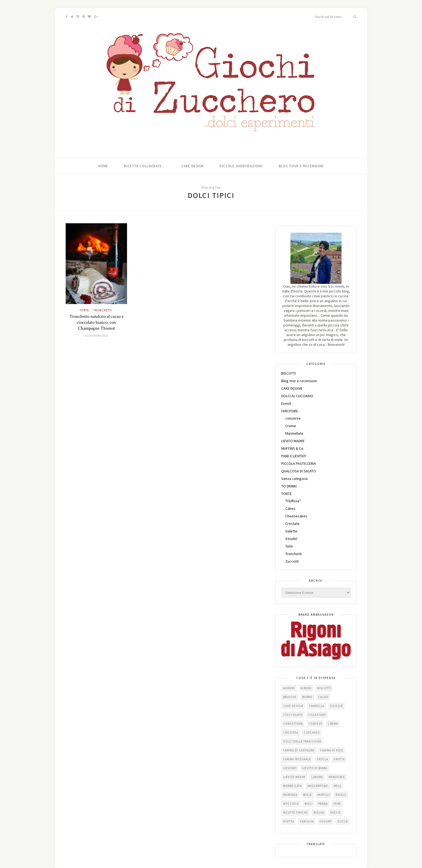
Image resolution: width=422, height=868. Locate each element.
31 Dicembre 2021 (96, 335)
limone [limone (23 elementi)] (317, 777)
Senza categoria (294, 479)
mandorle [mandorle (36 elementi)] (337, 777)
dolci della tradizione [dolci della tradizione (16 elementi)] (302, 741)
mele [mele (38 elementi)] (338, 786)
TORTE (84, 310)
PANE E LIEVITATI (294, 456)
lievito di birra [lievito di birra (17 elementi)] (315, 768)
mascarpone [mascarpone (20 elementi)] (318, 786)
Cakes (290, 508)
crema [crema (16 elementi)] (333, 724)
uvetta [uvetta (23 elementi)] (289, 821)
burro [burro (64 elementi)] (307, 697)
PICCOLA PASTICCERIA (299, 463)
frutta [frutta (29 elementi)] (339, 759)
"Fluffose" (293, 501)
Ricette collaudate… (145, 166)
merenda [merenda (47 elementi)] (290, 795)
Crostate (292, 524)
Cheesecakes (296, 516)
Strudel (291, 539)
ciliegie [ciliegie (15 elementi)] (337, 706)
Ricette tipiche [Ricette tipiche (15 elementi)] (296, 813)
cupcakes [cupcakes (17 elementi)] (312, 733)
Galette (291, 531)
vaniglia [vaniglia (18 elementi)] (307, 821)
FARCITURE (290, 411)
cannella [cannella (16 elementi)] (317, 706)
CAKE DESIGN (292, 388)
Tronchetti (103, 310)
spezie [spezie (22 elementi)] (336, 813)
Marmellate (294, 433)
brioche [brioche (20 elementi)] (290, 697)
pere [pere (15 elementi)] (337, 804)
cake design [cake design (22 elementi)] (293, 706)
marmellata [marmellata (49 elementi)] (293, 786)
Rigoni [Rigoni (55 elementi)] (319, 813)
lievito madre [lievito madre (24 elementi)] (294, 777)
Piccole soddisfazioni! (241, 166)
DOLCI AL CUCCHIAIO (297, 396)
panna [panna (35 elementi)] (323, 804)
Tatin (289, 546)
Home (103, 166)
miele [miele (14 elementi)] (307, 795)
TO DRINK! (289, 486)
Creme (291, 426)
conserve (293, 418)
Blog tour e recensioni (301, 166)
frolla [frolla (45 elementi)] (322, 759)
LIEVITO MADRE (293, 441)
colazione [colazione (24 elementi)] (317, 715)
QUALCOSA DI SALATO (299, 471)
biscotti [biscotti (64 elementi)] (324, 688)
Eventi (286, 403)
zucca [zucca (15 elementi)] (342, 821)
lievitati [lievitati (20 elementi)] (290, 768)
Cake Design (193, 166)
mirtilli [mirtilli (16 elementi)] (324, 795)
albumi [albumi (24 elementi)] (306, 688)
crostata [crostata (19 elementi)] (291, 733)
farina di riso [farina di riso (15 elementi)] (332, 750)
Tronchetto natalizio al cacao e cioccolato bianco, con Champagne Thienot (96, 322)
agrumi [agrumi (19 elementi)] (289, 688)
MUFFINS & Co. (293, 448)
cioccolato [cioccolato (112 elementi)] (293, 715)
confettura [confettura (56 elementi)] (293, 724)
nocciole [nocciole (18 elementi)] (291, 804)
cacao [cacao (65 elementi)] (323, 697)
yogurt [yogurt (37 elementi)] (326, 821)
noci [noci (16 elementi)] (309, 804)
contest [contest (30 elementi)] (315, 724)
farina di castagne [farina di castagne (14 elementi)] (299, 750)
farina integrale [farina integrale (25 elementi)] (297, 759)
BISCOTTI (289, 373)
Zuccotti (292, 561)
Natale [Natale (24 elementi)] (341, 795)
